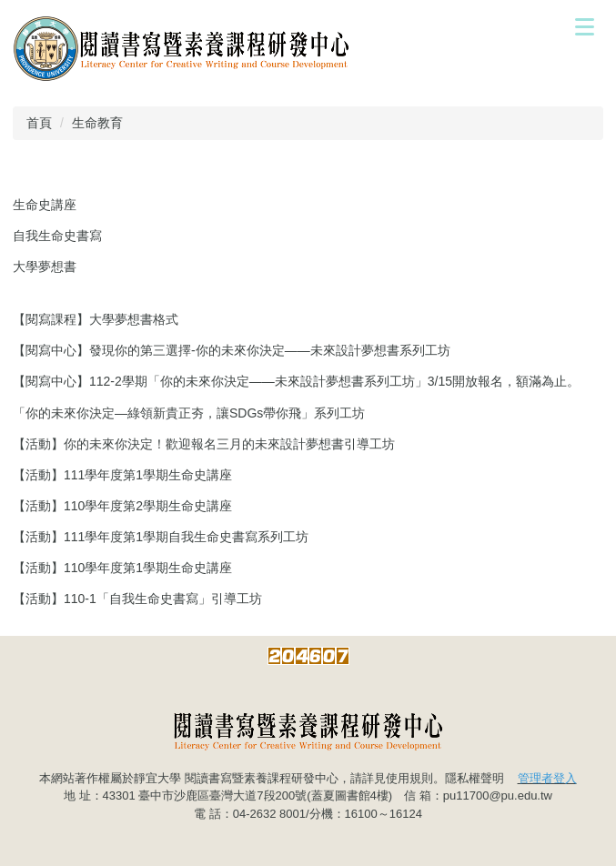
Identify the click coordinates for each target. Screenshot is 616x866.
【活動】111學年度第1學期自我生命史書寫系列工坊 (161, 537)
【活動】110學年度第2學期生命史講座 (122, 506)
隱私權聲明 (475, 778)
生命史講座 (45, 205)
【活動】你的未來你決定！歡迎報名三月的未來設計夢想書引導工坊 (204, 444)
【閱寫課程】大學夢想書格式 (96, 319)
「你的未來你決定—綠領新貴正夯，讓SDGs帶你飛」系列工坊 (189, 413)
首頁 (39, 123)
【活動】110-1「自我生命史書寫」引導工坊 (137, 599)
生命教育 (97, 123)
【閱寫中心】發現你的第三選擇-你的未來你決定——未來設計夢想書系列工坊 (232, 350)
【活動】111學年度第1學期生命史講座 (122, 475)
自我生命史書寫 (57, 236)
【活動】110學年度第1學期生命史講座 (122, 568)
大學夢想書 (45, 267)
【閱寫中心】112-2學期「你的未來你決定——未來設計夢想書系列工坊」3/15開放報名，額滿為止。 (296, 381)
